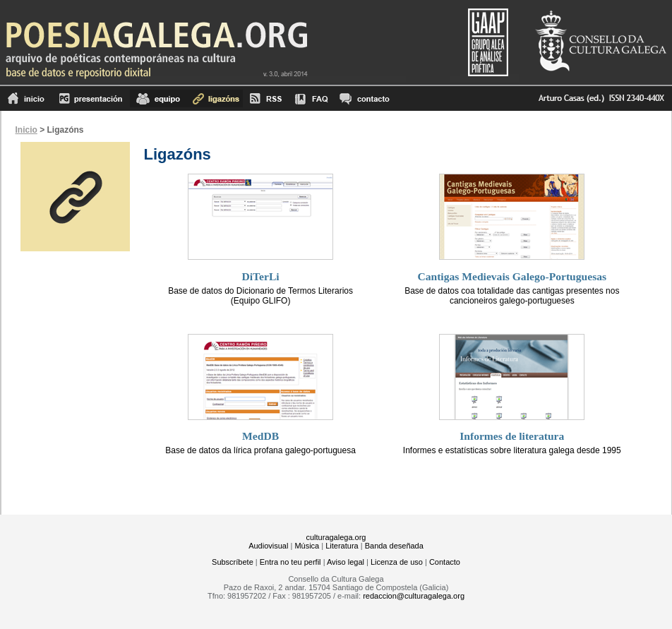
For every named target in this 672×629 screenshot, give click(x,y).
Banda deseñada (394, 546)
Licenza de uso (397, 562)
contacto (364, 98)
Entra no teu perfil (290, 562)
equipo (158, 98)
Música (307, 546)
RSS (266, 98)
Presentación (91, 98)
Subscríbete (233, 562)
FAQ (311, 98)
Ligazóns (215, 98)
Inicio (26, 98)
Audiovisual (268, 546)
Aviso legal (346, 562)
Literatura (342, 546)
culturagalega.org (336, 537)
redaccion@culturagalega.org (414, 596)
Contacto (445, 562)
